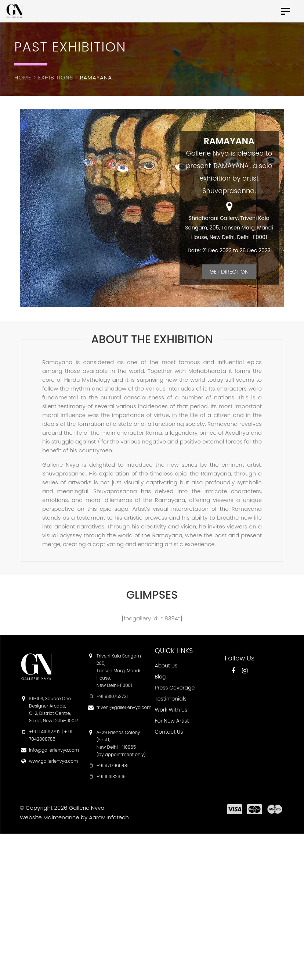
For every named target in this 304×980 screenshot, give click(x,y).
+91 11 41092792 (45, 732)
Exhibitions (56, 77)
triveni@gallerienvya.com (124, 707)
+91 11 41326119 (111, 776)
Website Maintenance (50, 817)
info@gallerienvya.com (54, 750)
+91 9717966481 (113, 765)
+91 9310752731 (112, 696)
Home (23, 77)
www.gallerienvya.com (54, 761)
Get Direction (229, 272)
